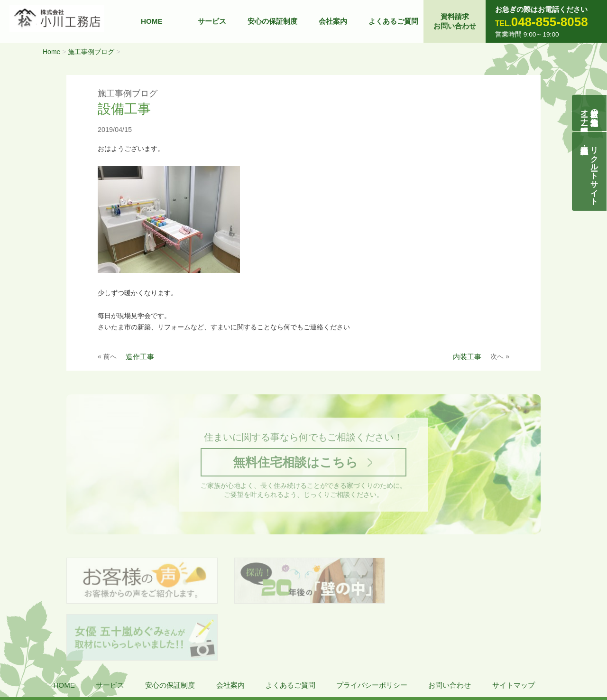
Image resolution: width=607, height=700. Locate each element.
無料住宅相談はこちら (295, 463)
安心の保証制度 (272, 21)
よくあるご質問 (393, 21)
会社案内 (333, 21)
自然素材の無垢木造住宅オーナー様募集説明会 (590, 113)
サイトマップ (514, 630)
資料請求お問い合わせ (455, 21)
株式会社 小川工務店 (68, 658)
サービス (212, 21)
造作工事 (140, 357)
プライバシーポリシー (372, 630)
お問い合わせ (450, 630)
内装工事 (467, 357)
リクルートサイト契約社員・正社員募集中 (595, 171)
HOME (152, 21)
